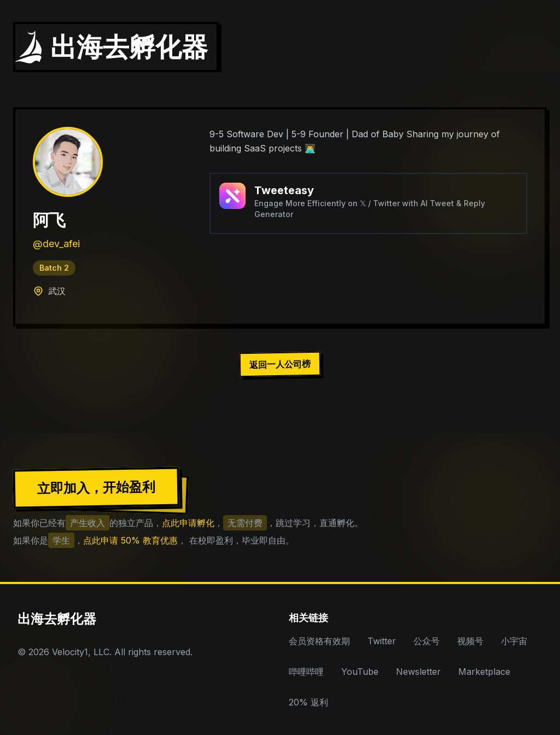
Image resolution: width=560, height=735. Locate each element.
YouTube (360, 672)
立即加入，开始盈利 (96, 488)
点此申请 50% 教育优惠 (130, 540)
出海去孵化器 (57, 619)
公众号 (427, 641)
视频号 (470, 641)
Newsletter (418, 672)
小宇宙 (514, 641)
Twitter (382, 641)
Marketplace (484, 672)
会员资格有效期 (319, 641)
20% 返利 (308, 702)
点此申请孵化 (188, 523)
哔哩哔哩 (306, 672)
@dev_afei (56, 244)
